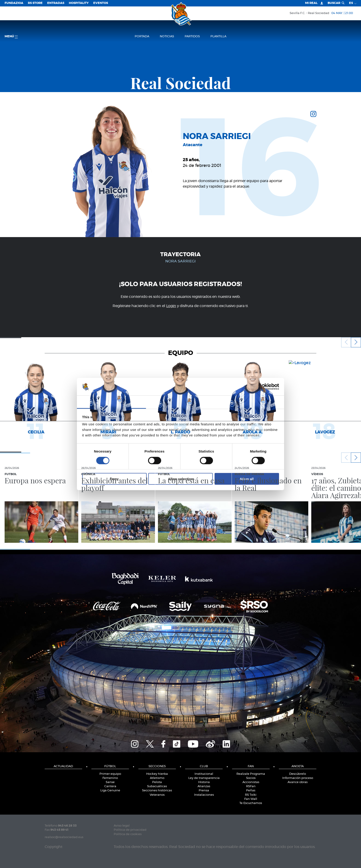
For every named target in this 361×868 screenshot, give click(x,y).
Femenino (110, 778)
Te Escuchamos (251, 803)
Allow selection (180, 479)
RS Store (35, 3)
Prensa (204, 791)
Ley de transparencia (204, 778)
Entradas (56, 3)
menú (11, 37)
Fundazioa (14, 3)
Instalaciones (204, 795)
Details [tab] (180, 402)
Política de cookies (128, 834)
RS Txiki (251, 795)
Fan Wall (251, 799)
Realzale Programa (251, 774)
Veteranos (157, 795)
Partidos (192, 36)
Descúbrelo (298, 774)
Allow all (247, 479)
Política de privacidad (130, 830)
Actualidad (63, 766)
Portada (142, 36)
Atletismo (157, 778)
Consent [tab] (112, 402)
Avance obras (298, 782)
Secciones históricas (157, 791)
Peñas (251, 791)
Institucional (204, 774)
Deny (114, 479)
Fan (251, 766)
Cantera (110, 786)
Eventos (101, 3)
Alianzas (204, 786)
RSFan (251, 786)
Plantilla (218, 36)
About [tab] (250, 402)
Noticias (167, 36)
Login (171, 306)
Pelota (157, 782)
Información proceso (298, 778)
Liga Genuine (110, 791)
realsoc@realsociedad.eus (64, 837)
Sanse (110, 782)
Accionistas (251, 782)
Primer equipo (110, 774)
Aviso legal (122, 826)
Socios (251, 778)
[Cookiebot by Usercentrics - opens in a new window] (259, 387)
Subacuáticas (157, 786)
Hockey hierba (157, 774)
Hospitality (79, 3)
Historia (204, 782)
